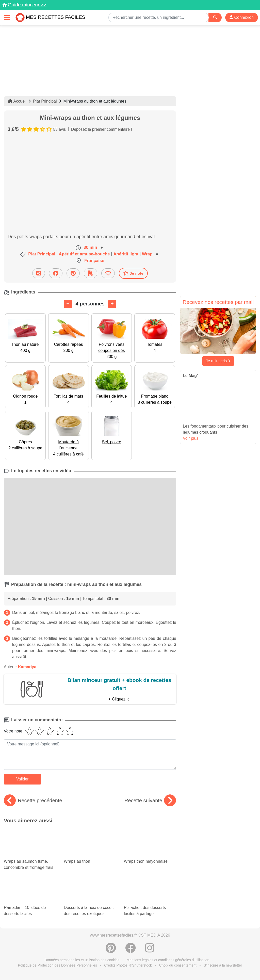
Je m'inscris (218, 361)
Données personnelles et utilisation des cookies (82, 960)
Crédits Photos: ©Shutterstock (128, 965)
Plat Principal (45, 101)
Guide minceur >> (27, 5)
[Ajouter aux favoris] (108, 273)
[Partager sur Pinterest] (73, 273)
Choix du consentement (178, 965)
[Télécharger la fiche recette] (91, 273)
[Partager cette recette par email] (39, 273)
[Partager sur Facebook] (56, 273)
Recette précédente (33, 801)
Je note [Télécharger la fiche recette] (133, 273)
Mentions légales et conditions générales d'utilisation (168, 960)
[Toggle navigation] (7, 17)
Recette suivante (150, 801)
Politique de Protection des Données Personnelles (58, 965)
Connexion (242, 17)
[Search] (215, 17)
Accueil (17, 101)
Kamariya (27, 667)
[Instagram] (150, 951)
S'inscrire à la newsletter (223, 965)
